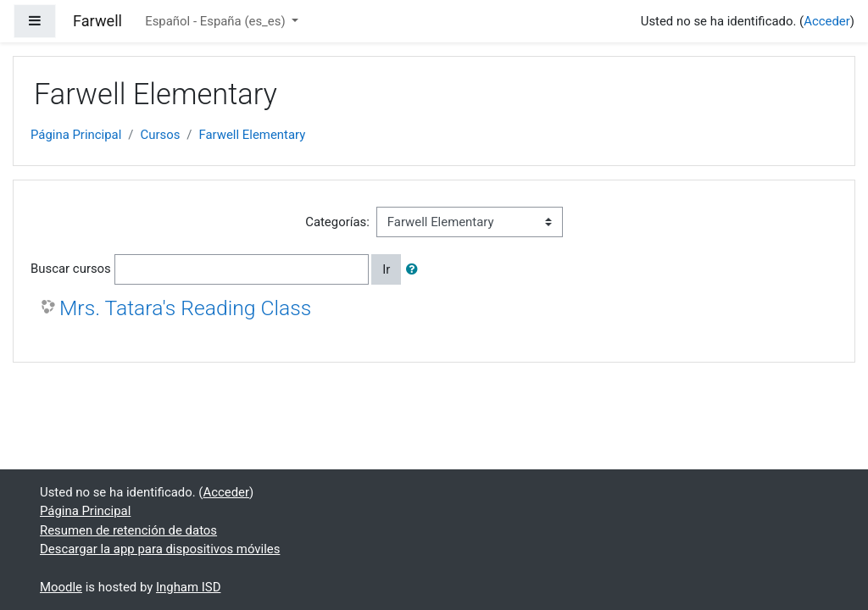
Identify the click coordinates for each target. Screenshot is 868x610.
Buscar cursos (71, 269)
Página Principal (76, 135)
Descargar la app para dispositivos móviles (160, 549)
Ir (386, 269)
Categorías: (337, 222)
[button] (415, 269)
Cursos (160, 135)
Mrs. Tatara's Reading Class (185, 308)
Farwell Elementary (252, 135)
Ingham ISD (188, 587)
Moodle (61, 587)
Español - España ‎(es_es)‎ (217, 21)
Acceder (827, 21)
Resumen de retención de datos (128, 530)
